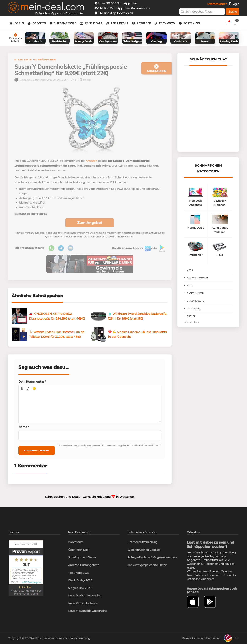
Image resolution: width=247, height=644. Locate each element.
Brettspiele (194, 308)
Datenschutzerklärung (143, 542)
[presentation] (22, 389)
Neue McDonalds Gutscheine (88, 611)
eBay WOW (167, 23)
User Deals (120, 23)
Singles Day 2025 (80, 588)
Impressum (76, 542)
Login (233, 4)
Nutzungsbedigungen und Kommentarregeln (96, 445)
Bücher (191, 316)
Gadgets (39, 23)
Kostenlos (192, 23)
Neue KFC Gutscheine (83, 603)
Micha (20, 80)
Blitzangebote (65, 23)
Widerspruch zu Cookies (144, 550)
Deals (19, 23)
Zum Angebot (90, 223)
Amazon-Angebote (198, 278)
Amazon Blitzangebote (84, 565)
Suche (233, 12)
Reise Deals (94, 23)
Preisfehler (211, 564)
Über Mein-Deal (79, 550)
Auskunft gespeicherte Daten (147, 565)
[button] (22, 389)
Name (24, 427)
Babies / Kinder (195, 293)
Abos (190, 270)
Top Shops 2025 (79, 573)
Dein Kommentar (32, 381)
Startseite (23, 60)
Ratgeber (144, 23)
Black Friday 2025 (80, 580)
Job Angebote (205, 579)
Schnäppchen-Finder (82, 557)
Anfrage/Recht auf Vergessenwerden (152, 557)
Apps (190, 285)
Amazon (91, 161)
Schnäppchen (45, 60)
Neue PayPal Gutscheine (85, 596)
